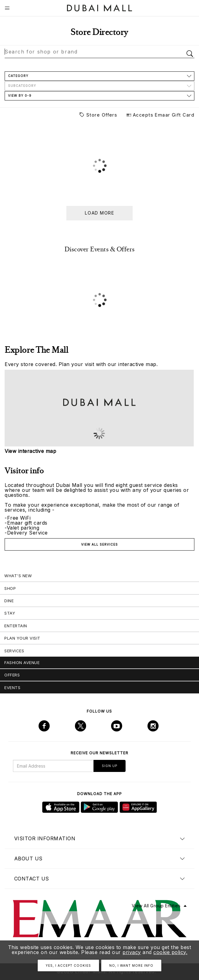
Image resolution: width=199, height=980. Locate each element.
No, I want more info (131, 965)
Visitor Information (45, 838)
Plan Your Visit (22, 638)
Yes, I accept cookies (68, 965)
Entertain (16, 626)
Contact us (32, 879)
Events (12, 688)
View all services (99, 544)
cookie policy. (170, 952)
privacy (132, 952)
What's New (18, 576)
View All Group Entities (156, 906)
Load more (99, 213)
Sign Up (110, 766)
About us (28, 859)
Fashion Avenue (22, 663)
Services (14, 651)
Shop (10, 588)
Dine (9, 601)
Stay (10, 613)
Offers (12, 675)
